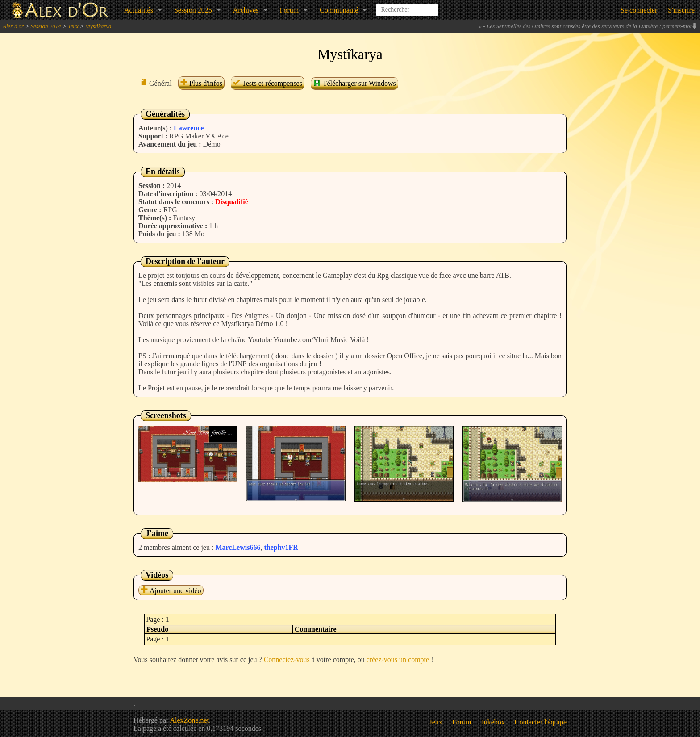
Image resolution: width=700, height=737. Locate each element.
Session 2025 (193, 10)
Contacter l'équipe (541, 722)
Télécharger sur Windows (354, 83)
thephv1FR (281, 547)
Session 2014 (46, 26)
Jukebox (493, 722)
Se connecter (639, 10)
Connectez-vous (287, 660)
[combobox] (407, 6)
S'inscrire (681, 10)
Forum (290, 10)
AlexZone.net (189, 720)
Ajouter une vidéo (171, 591)
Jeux (73, 26)
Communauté (339, 10)
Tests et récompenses (268, 83)
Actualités (139, 10)
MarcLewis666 (238, 547)
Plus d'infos (201, 83)
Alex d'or (13, 26)
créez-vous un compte (398, 660)
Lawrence (189, 128)
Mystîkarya (98, 26)
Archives (246, 10)
